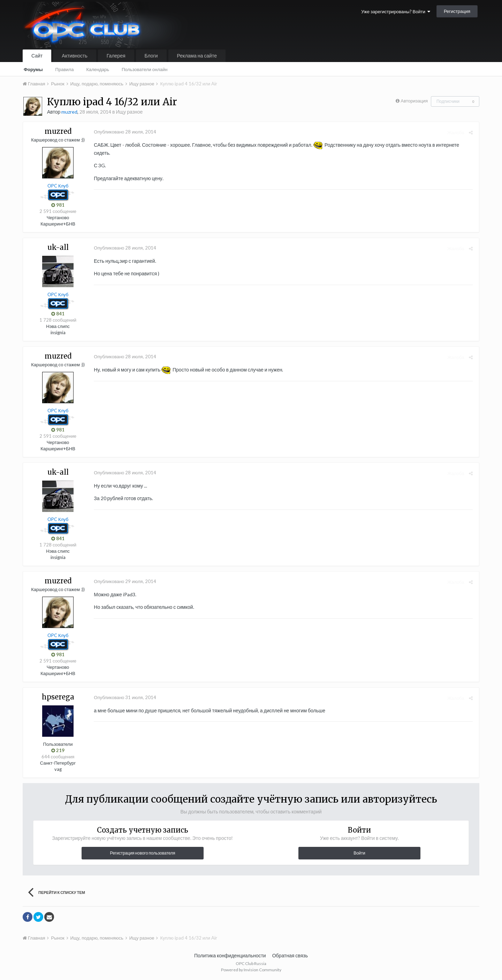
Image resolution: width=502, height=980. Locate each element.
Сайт (37, 56)
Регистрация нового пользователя (142, 853)
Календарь (98, 69)
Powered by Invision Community (251, 970)
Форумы (33, 69)
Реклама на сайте (197, 56)
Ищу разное (130, 112)
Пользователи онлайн (145, 69)
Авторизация (414, 101)
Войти (359, 853)
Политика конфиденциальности (230, 955)
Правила (65, 69)
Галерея (116, 56)
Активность (75, 56)
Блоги (151, 56)
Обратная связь (290, 955)
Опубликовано (124, 132)
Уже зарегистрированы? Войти (396, 12)
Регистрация (457, 11)
